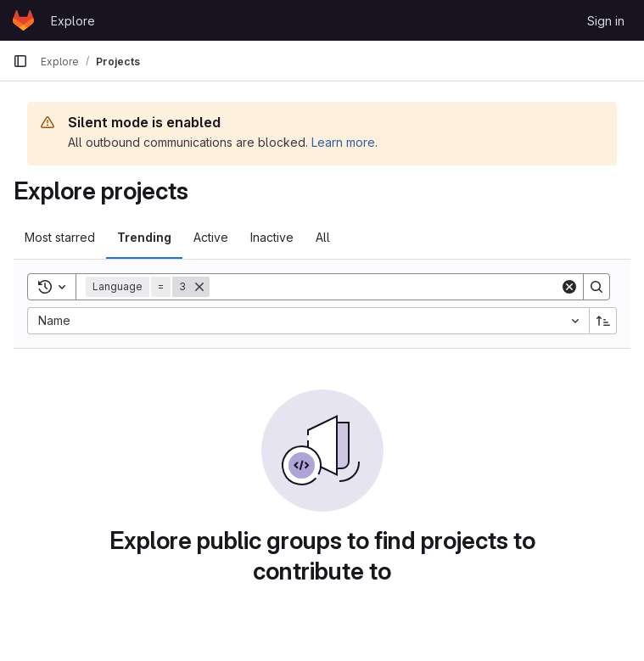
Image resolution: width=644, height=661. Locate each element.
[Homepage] (23, 20)
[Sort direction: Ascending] (603, 321)
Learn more (343, 142)
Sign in (606, 21)
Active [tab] (211, 237)
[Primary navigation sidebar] (20, 61)
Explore (73, 21)
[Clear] (569, 287)
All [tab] (323, 237)
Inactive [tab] (272, 237)
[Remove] (199, 287)
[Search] (385, 287)
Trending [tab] (144, 237)
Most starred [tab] (60, 237)
